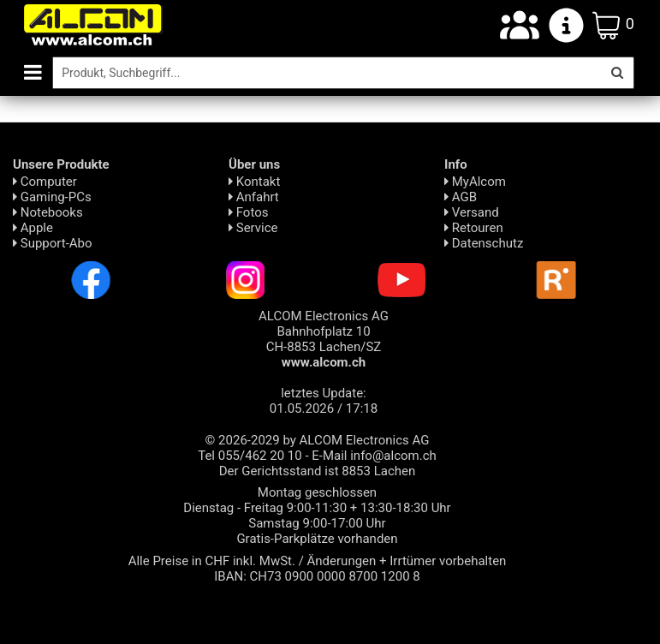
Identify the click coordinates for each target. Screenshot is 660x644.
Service (253, 228)
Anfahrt (254, 197)
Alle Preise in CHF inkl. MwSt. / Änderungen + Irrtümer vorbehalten (318, 561)
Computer (45, 182)
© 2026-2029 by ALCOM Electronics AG (318, 440)
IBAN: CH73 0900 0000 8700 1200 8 (317, 576)
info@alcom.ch (393, 456)
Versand (472, 212)
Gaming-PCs (52, 197)
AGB (461, 197)
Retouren (474, 228)
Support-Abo (53, 243)
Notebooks (48, 212)
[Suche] (327, 73)
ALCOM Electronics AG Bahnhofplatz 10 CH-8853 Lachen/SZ (324, 339)
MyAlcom (475, 182)
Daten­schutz (484, 243)
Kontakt (254, 182)
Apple (33, 228)
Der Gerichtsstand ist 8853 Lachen (318, 471)
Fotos (248, 212)
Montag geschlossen (317, 492)
